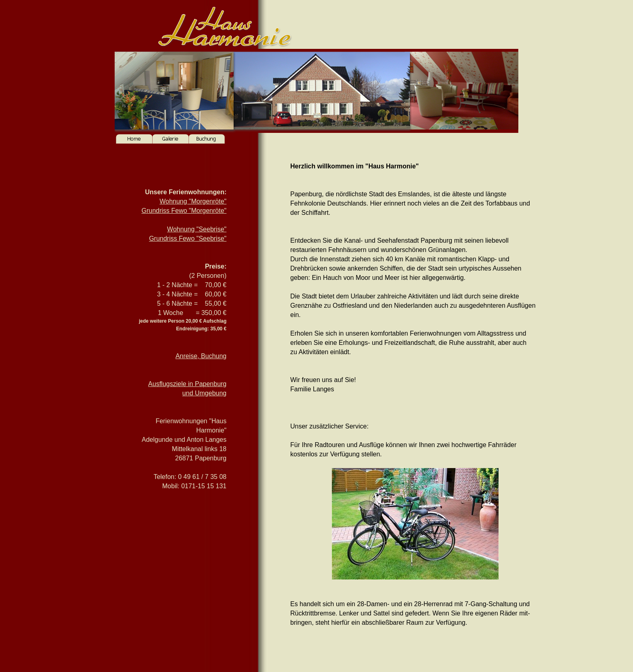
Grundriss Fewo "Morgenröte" (184, 211)
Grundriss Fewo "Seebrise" (188, 238)
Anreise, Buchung (201, 356)
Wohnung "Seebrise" (197, 229)
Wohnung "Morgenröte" (193, 201)
